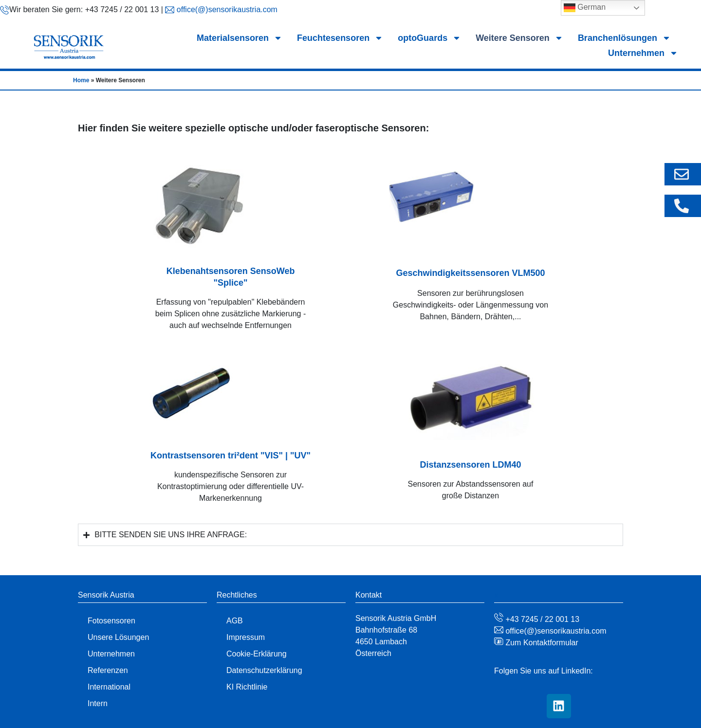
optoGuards (429, 38)
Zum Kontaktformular (541, 643)
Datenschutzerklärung (264, 670)
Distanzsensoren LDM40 (470, 465)
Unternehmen (643, 53)
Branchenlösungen (624, 38)
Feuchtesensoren (340, 38)
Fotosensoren (111, 621)
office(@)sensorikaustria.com (226, 9)
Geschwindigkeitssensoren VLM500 (470, 273)
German (585, 8)
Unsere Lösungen (118, 637)
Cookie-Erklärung (257, 654)
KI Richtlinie (247, 687)
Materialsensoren (240, 38)
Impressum (246, 637)
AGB (235, 621)
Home (81, 80)
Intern (98, 703)
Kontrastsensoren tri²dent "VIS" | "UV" (231, 455)
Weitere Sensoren (519, 38)
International (109, 687)
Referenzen (108, 670)
